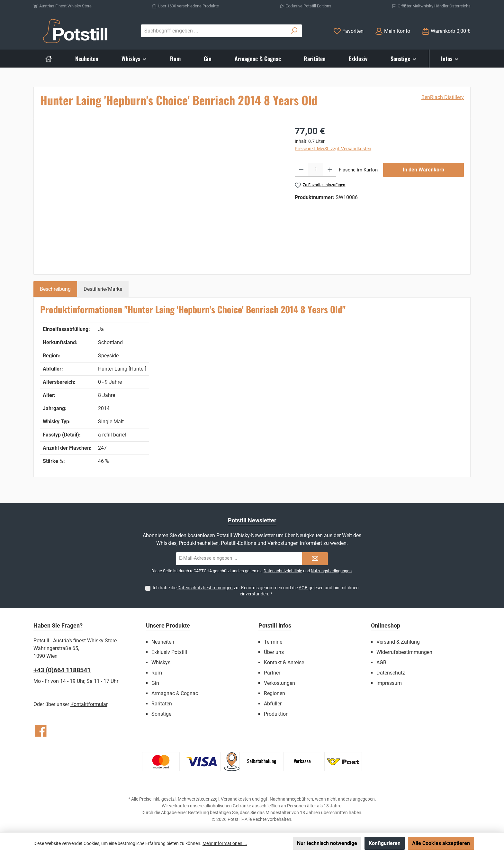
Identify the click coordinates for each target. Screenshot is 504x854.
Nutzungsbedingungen (331, 571)
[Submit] (315, 559)
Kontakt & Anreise (284, 662)
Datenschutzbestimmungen (205, 588)
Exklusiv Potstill (169, 652)
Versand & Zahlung (398, 642)
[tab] (55, 289)
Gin (155, 683)
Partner (272, 673)
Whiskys (161, 662)
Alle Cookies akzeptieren (441, 843)
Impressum (389, 683)
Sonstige (161, 714)
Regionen (274, 693)
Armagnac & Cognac (175, 693)
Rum (157, 673)
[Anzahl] (316, 170)
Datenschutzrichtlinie (283, 571)
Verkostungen (279, 683)
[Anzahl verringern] (301, 170)
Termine (273, 642)
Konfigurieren (385, 843)
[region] (161, 194)
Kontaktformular (89, 704)
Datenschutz (391, 673)
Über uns (274, 652)
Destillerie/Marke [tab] (103, 289)
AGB (303, 588)
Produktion (276, 714)
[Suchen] (294, 31)
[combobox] (214, 31)
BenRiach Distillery (443, 97)
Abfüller (273, 704)
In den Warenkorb (423, 170)
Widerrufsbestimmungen (404, 652)
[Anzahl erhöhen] (330, 170)
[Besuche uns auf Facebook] (41, 731)
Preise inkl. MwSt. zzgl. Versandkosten (333, 149)
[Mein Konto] (393, 31)
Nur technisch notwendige (327, 843)
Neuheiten (163, 642)
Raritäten (162, 704)
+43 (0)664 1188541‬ (62, 670)
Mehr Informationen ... (225, 843)
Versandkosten (236, 799)
